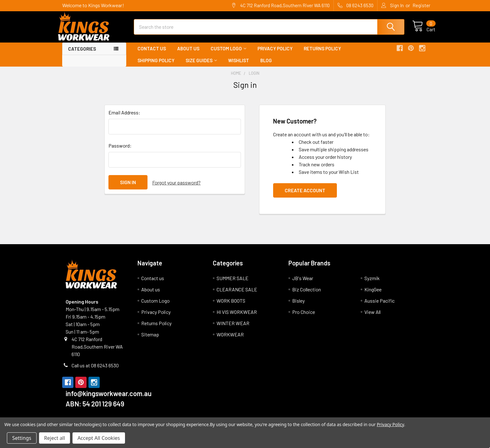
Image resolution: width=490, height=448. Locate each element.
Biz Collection (307, 295)
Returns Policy (322, 54)
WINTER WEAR (233, 329)
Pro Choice (304, 317)
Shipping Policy (156, 66)
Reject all (55, 438)
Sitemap (150, 340)
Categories (82, 54)
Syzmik (372, 284)
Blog (266, 66)
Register (421, 5)
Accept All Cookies (99, 438)
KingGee (373, 295)
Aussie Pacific (380, 306)
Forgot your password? (176, 188)
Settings (22, 438)
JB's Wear (303, 284)
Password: (120, 151)
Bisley (298, 306)
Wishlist (239, 66)
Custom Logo (228, 54)
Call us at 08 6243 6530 (95, 371)
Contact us (152, 54)
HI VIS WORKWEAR (237, 317)
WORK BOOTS (231, 306)
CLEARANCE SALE (237, 295)
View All (372, 317)
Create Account (305, 196)
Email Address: (124, 118)
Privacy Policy (275, 54)
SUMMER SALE (232, 284)
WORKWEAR (230, 340)
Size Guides (201, 66)
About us (188, 54)
